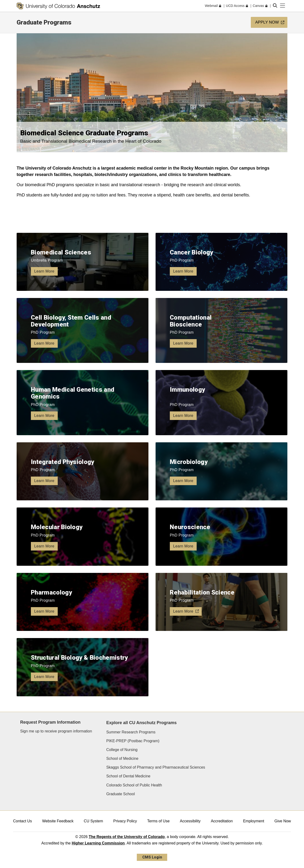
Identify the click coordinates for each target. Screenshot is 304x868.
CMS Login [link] (152, 857)
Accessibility (190, 821)
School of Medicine (122, 758)
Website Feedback (58, 821)
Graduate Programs (44, 22)
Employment (254, 821)
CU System (93, 821)
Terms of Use (158, 821)
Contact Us (22, 821)
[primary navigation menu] (283, 6)
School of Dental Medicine (128, 776)
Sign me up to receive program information (56, 731)
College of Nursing (122, 750)
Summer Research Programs (131, 732)
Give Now (283, 821)
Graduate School (120, 794)
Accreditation (222, 821)
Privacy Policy (125, 821)
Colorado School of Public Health (134, 785)
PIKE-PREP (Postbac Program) (133, 741)
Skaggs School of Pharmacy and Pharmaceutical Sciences (156, 767)
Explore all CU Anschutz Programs (141, 723)
